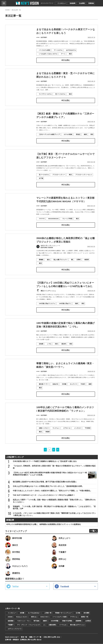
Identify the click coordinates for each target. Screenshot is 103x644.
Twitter (16, 586)
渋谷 (56, 348)
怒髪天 (45, 621)
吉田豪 (22, 613)
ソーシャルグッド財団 (59, 617)
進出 (48, 264)
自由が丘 (55, 388)
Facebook (65, 586)
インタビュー (62, 3)
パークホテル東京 (45, 50)
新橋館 (41, 264)
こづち (49, 348)
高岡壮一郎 (85, 617)
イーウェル (63, 625)
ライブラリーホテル (45, 94)
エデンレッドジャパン (15, 629)
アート (63, 54)
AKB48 (10, 617)
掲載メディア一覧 (35, 637)
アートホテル (58, 50)
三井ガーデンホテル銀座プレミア (49, 138)
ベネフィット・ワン (23, 621)
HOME (7, 10)
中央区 (83, 388)
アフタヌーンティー (59, 179)
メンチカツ (78, 432)
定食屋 (41, 348)
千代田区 (88, 432)
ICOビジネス (44, 617)
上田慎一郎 (48, 613)
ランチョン (56, 432)
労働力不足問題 (67, 621)
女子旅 (41, 182)
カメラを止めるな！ (34, 613)
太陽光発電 (52, 625)
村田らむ (34, 617)
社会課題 (82, 3)
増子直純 (36, 621)
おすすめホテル (71, 50)
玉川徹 (78, 613)
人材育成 (88, 621)
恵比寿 (64, 348)
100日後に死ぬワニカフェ (47, 308)
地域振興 (72, 3)
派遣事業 (78, 621)
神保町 (48, 436)
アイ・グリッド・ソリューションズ (28, 625)
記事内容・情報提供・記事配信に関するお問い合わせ (23, 640)
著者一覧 (24, 637)
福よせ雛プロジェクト (61, 264)
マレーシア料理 (67, 223)
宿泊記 (78, 138)
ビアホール (67, 432)
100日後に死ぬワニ (65, 308)
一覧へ (94, 531)
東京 (70, 54)
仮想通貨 (11, 621)
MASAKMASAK (53, 223)
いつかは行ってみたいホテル (48, 54)
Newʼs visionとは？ (12, 637)
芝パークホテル (60, 94)
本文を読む (66, 60)
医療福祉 (91, 3)
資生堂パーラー (44, 388)
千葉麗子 (11, 625)
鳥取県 (87, 264)
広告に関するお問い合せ (52, 637)
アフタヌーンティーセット (84, 179)
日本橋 (64, 388)
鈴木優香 (86, 613)
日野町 (79, 264)
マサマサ (42, 223)
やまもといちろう (22, 617)
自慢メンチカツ (44, 432)
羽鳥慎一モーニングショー (64, 613)
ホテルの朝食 (68, 138)
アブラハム (74, 617)
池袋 (76, 308)
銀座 (85, 138)
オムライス (73, 388)
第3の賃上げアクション (77, 625)
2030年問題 (55, 621)
